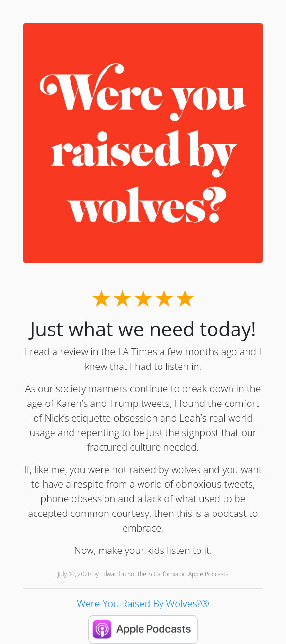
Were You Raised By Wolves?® (143, 603)
